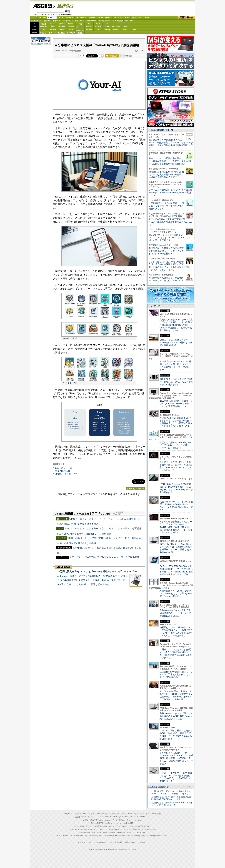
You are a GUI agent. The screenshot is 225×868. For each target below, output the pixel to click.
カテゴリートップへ (135, 489)
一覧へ (190, 787)
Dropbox (89, 30)
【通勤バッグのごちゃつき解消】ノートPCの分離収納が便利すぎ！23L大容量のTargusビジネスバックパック (176, 654)
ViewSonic (116, 27)
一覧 (101, 56)
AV (115, 18)
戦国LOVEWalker (161, 836)
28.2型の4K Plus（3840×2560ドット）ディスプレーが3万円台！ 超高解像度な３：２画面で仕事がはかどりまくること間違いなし (176, 422)
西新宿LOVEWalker (105, 836)
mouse (53, 24)
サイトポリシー (85, 842)
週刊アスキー (80, 21)
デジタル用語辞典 (109, 833)
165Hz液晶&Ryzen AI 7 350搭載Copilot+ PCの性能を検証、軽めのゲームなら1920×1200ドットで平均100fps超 (176, 488)
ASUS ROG (62, 27)
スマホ (127, 18)
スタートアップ (137, 18)
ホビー (100, 18)
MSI (89, 24)
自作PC (108, 18)
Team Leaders (114, 829)
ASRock (89, 27)
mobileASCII (121, 833)
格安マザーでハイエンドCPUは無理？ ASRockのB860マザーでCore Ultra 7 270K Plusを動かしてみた (176, 506)
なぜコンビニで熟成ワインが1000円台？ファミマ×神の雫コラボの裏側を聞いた (176, 342)
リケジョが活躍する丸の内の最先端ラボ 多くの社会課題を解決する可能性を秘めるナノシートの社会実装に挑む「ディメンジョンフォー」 (169, 266)
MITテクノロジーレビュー (136, 833)
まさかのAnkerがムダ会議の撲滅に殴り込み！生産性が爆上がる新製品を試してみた (170, 222)
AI (40, 18)
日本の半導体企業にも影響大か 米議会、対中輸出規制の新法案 (91, 580)
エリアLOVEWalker (76, 836)
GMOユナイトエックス (66, 474)
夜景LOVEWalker (119, 836)
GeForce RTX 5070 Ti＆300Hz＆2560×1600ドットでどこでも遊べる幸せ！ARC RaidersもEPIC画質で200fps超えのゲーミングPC (176, 570)
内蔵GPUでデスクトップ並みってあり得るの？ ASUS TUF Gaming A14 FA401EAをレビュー (176, 716)
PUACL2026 (129, 21)
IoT (45, 18)
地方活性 (120, 21)
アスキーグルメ (68, 21)
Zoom (134, 30)
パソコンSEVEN (80, 24)
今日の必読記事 (85, 833)
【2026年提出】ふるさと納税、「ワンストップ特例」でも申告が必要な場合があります (166, 206)
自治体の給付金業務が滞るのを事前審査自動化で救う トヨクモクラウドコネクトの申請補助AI (166, 251)
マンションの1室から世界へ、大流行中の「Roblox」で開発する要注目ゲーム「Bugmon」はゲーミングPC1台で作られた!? (176, 695)
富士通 (44, 24)
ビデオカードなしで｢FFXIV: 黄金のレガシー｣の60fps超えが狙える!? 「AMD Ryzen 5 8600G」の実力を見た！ (176, 777)
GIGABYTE (71, 27)
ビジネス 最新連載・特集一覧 (161, 130)
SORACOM (103, 826)
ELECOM (44, 27)
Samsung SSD (79, 826)
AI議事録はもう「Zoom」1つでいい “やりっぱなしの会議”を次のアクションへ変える (176, 594)
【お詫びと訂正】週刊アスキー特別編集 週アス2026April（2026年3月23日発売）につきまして (170, 792)
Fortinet (116, 30)
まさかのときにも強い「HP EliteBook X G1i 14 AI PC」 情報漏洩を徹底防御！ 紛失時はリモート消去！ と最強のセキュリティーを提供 (176, 758)
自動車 (92, 18)
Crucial (98, 27)
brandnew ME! (80, 33)
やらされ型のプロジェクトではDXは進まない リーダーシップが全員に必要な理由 (175, 613)
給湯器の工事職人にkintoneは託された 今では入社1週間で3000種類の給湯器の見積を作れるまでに (166, 174)
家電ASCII (56, 21)
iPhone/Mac (81, 18)
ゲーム (147, 18)
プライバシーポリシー (103, 842)
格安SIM (47, 21)
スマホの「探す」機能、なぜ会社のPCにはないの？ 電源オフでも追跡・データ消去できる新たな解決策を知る (176, 735)
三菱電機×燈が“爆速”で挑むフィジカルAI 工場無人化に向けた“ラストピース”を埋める (176, 674)
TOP (65, 814)
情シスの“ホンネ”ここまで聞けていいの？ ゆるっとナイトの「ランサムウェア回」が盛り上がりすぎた (171, 238)
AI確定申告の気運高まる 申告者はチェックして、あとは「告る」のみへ (166, 280)
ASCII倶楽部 (187, 18)
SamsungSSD (78, 27)
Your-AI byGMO (62, 471)
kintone (62, 30)
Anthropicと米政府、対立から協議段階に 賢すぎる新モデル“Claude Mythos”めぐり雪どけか (106, 576)
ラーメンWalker (63, 836)
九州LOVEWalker (133, 836)
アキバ (120, 18)
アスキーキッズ (36, 21)
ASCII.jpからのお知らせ (158, 787)
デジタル (70, 18)
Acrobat (53, 30)
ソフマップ (71, 33)
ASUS (98, 24)
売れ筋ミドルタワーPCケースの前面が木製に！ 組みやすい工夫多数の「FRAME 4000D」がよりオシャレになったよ (176, 466)
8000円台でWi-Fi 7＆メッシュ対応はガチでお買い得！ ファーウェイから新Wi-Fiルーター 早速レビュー (176, 366)
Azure (71, 30)
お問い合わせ (130, 842)
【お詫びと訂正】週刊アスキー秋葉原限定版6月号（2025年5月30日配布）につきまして (171, 798)
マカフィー (44, 33)
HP (107, 24)
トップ (34, 18)
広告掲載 (142, 842)
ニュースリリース (63, 468)
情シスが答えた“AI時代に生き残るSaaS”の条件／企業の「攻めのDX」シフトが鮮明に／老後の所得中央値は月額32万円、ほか (171, 144)
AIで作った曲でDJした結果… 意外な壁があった (83, 584)
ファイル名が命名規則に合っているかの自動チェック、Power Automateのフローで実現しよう (170, 193)
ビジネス (63, 6)
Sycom (71, 24)
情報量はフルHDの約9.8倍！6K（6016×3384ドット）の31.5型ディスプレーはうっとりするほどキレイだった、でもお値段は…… (176, 632)
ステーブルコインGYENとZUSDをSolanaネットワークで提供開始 (104, 557)
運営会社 (118, 842)
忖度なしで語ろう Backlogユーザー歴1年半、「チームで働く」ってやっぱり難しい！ (175, 445)
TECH (61, 18)
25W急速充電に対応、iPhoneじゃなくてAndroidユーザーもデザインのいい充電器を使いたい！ (176, 404)
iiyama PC (108, 817)
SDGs (114, 21)
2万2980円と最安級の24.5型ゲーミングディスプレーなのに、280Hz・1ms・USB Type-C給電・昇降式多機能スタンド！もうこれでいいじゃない (176, 527)
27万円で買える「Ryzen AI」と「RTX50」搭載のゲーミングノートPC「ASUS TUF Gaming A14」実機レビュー (117, 571)
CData (98, 30)
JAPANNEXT (62, 33)
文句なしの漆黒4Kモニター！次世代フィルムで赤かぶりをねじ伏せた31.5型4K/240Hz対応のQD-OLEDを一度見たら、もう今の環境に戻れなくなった (176, 325)
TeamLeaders (91, 21)
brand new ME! (128, 823)
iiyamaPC (62, 24)
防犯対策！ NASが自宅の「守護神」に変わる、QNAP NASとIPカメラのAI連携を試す (176, 382)
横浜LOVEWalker (91, 836)
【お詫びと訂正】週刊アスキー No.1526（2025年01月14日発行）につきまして (171, 804)
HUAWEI (107, 27)
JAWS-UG (93, 820)
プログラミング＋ (127, 829)
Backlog (107, 30)
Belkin (125, 27)
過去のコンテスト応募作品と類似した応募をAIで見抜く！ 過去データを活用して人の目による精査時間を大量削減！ (170, 161)
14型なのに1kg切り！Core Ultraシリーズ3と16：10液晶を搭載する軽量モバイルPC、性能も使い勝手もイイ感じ (176, 548)
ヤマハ (125, 30)
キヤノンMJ (53, 33)
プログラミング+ (104, 21)
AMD (53, 27)
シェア (82, 55)
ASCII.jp (42, 6)
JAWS (44, 30)
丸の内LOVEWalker (147, 836)
